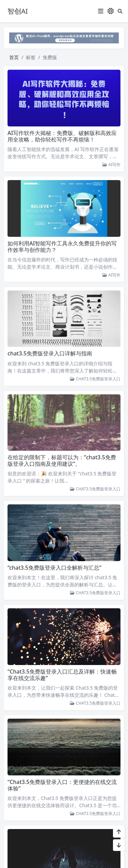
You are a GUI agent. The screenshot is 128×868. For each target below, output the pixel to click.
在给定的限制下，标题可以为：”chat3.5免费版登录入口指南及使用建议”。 (62, 460)
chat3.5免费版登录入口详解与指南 (50, 353)
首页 (14, 57)
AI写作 (111, 165)
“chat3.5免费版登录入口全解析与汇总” (54, 566)
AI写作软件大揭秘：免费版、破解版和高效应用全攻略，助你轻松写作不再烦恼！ (62, 136)
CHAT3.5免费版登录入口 (95, 379)
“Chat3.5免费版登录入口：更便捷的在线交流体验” (62, 782)
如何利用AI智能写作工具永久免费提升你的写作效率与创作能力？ (62, 247)
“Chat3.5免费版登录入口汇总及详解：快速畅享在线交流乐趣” (62, 673)
